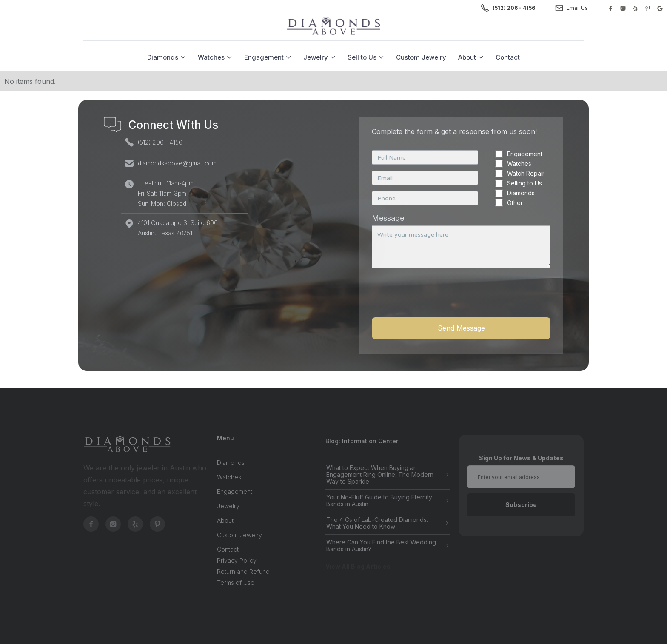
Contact (508, 57)
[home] (333, 27)
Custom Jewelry (421, 57)
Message (388, 218)
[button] (167, 57)
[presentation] (436, 297)
